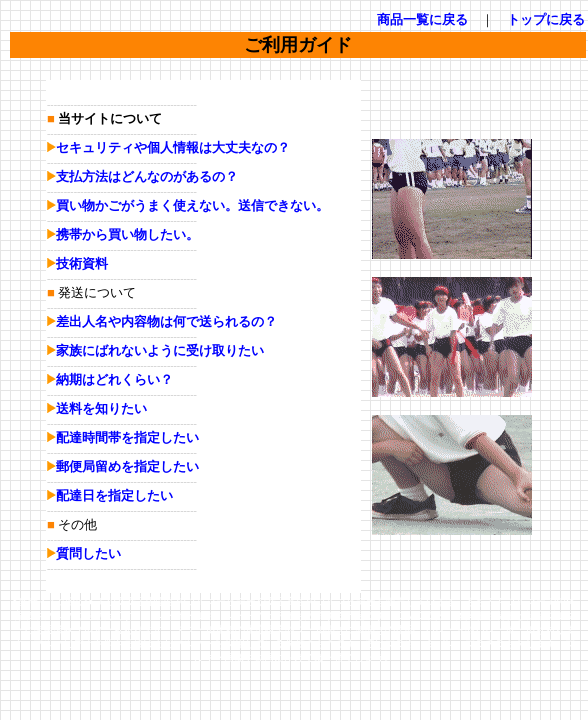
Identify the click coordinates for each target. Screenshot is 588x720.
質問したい (84, 553)
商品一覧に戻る (422, 19)
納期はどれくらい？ (110, 379)
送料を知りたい (97, 408)
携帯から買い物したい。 (123, 234)
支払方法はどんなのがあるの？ (142, 176)
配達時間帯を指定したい (123, 437)
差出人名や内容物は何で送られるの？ (162, 321)
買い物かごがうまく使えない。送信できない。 (188, 205)
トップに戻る (546, 19)
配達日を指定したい (110, 495)
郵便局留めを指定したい (123, 466)
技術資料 (77, 263)
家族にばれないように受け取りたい (155, 350)
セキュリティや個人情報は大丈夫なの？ (168, 147)
